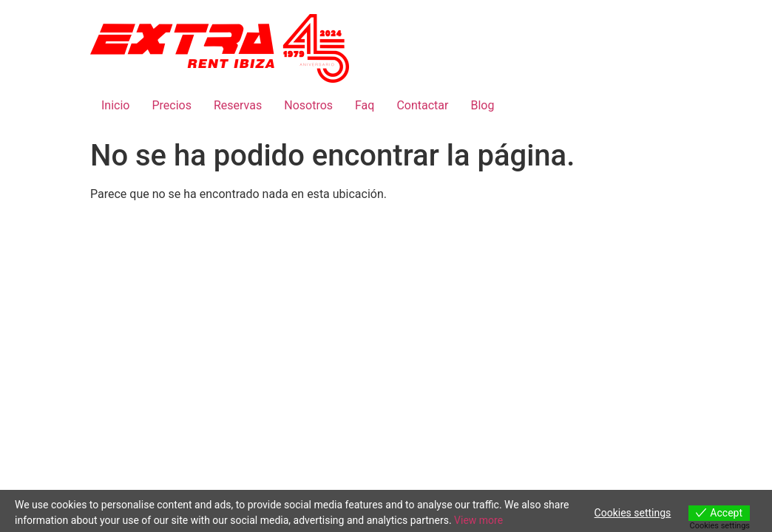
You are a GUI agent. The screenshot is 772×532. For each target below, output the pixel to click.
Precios (172, 105)
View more (478, 520)
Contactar (422, 105)
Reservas (238, 105)
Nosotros (308, 105)
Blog (482, 105)
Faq (365, 105)
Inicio (115, 105)
